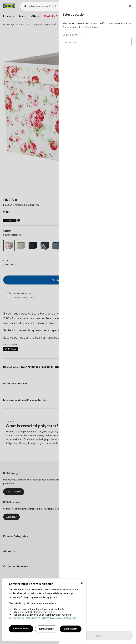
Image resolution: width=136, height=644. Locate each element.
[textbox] (97, 42)
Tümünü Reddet (47, 629)
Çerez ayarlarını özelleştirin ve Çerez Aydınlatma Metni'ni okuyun (43, 618)
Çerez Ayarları (71, 629)
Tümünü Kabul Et (21, 629)
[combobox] (97, 42)
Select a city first (72, 35)
